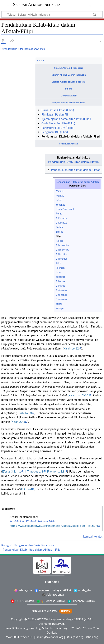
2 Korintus (61, 223)
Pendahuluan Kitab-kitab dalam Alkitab (24, 49)
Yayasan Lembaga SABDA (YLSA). (72, 619)
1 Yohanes (61, 290)
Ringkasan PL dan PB (55, 114)
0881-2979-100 (23, 637)
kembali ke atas (93, 536)
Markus (60, 196)
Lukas (59, 200)
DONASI (66, 611)
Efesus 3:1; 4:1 (12, 471)
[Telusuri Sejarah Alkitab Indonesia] (52, 14)
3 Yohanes (61, 299)
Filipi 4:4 (27, 489)
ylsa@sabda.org (54, 637)
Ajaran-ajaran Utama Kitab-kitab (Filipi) (66, 119)
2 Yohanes (61, 295)
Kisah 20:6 (18, 422)
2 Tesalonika (62, 250)
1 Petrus (60, 281)
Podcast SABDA (51, 601)
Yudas (59, 304)
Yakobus (60, 277)
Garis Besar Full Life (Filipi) (58, 123)
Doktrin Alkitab (69, 96)
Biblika (69, 89)
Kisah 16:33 (24, 413)
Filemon (60, 268)
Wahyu (60, 308)
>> (43, 61)
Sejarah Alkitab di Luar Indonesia (69, 82)
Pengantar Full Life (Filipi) (57, 128)
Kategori (7, 545)
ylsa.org (78, 637)
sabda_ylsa (23, 590)
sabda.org (92, 637)
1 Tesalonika (62, 245)
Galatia (60, 227)
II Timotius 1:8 (34, 471)
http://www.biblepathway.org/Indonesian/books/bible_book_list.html (54, 526)
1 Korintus (61, 218)
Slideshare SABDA (81, 601)
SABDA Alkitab (22, 601)
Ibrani (59, 272)
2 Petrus (60, 286)
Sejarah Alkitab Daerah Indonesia (69, 75)
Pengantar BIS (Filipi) (55, 132)
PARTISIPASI (50, 611)
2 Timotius (62, 259)
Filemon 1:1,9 (56, 471)
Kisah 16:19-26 (78, 395)
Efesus (59, 232)
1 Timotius (62, 254)
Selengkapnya (53, 594)
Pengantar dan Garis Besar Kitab (69, 103)
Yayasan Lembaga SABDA (53, 590)
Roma (59, 214)
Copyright (17, 619)
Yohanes (60, 205)
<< (39, 61)
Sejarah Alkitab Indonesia (37, 5)
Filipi (59, 236)
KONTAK (37, 611)
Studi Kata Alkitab (69, 144)
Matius (60, 191)
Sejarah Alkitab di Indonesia (69, 68)
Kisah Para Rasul (65, 209)
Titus (59, 263)
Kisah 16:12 (71, 348)
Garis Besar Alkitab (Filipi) (58, 110)
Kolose (59, 241)
